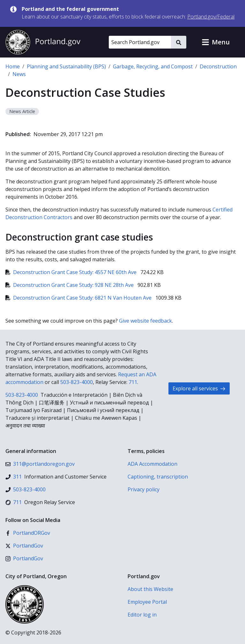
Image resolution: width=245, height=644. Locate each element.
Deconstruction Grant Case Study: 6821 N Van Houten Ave (79, 298)
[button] (216, 42)
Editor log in (142, 615)
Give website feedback (145, 321)
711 (133, 382)
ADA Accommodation (152, 464)
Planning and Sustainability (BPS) (66, 66)
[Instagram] (24, 558)
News (19, 74)
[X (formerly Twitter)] (24, 546)
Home (13, 66)
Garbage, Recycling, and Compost (153, 66)
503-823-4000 (77, 382)
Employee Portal (147, 602)
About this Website (150, 589)
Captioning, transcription (158, 477)
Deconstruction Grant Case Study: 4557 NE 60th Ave (72, 272)
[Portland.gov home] (43, 42)
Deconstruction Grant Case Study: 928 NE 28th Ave (70, 285)
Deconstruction (218, 66)
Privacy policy (144, 489)
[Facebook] (28, 533)
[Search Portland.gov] (140, 42)
